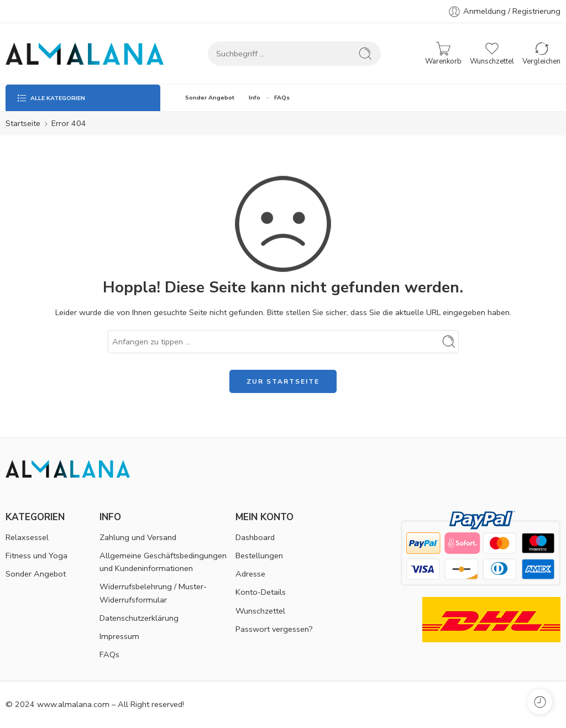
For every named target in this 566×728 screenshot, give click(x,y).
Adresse (250, 574)
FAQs (282, 98)
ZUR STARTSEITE (283, 381)
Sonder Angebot (210, 98)
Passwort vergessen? (274, 629)
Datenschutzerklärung (139, 618)
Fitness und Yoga (36, 556)
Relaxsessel (27, 537)
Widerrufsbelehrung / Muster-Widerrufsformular (153, 593)
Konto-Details (261, 592)
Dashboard (255, 537)
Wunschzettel (260, 611)
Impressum (119, 636)
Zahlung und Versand (138, 537)
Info (255, 98)
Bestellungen (259, 556)
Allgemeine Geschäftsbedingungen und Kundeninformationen (163, 562)
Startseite (23, 123)
